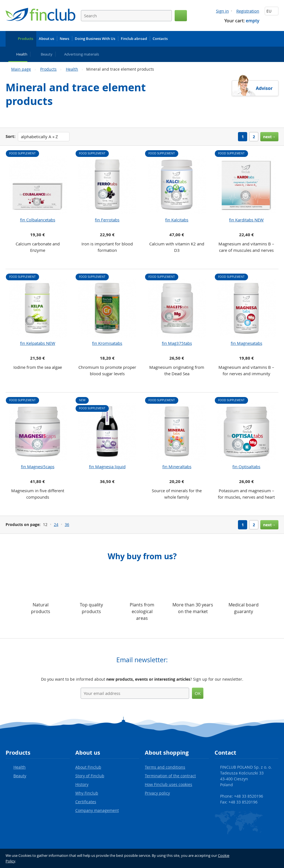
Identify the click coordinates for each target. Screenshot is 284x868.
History (82, 784)
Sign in (222, 11)
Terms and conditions (165, 767)
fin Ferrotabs (107, 220)
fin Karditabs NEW (246, 220)
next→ (269, 137)
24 (56, 524)
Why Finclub (87, 793)
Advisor (264, 88)
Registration (248, 11)
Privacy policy (157, 793)
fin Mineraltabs (177, 467)
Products (48, 69)
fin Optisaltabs (246, 467)
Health (72, 69)
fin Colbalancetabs (38, 220)
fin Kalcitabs (177, 220)
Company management (97, 810)
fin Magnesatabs (246, 343)
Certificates (86, 802)
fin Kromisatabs (107, 343)
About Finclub (88, 767)
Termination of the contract (170, 776)
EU (272, 11)
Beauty (20, 776)
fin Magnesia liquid (107, 467)
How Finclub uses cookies (169, 784)
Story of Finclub (90, 776)
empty (253, 21)
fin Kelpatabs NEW (38, 343)
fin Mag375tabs (177, 343)
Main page (21, 69)
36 (67, 524)
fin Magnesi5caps (38, 467)
